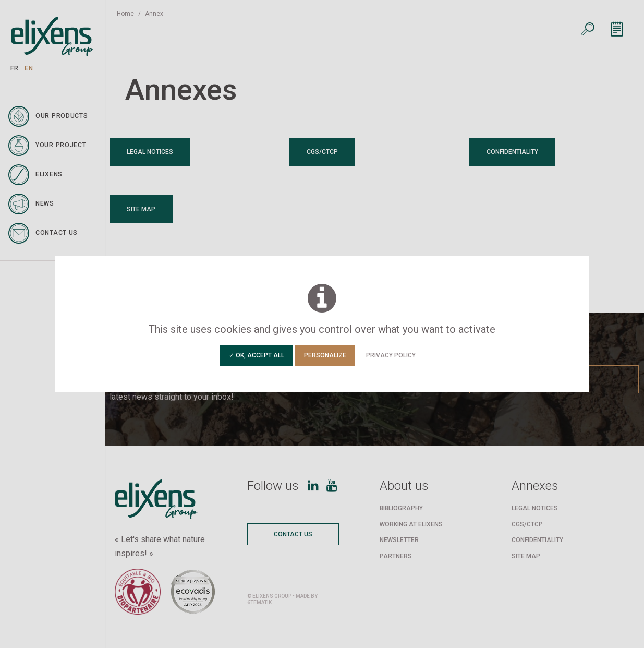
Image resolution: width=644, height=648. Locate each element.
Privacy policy (391, 355)
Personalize (325, 355)
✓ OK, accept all (257, 355)
